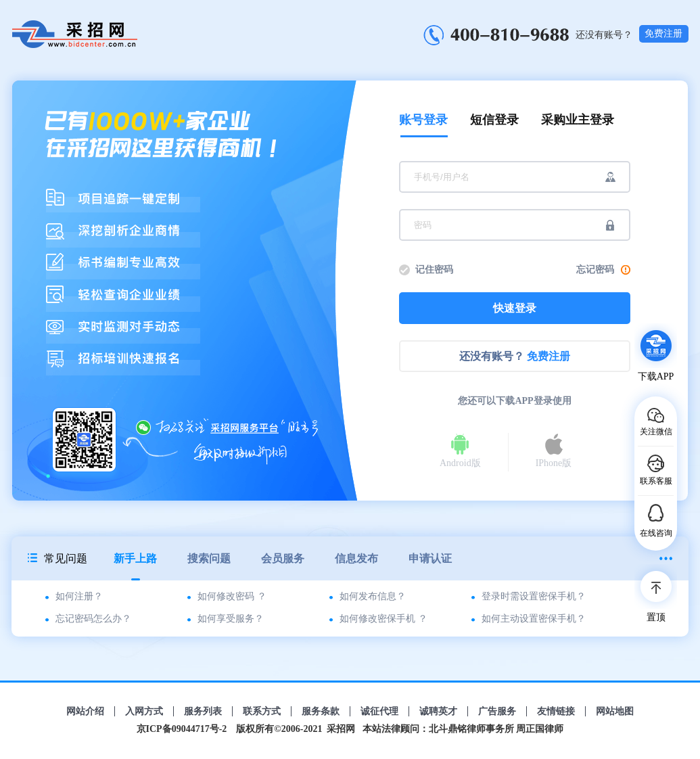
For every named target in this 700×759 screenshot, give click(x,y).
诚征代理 (379, 711)
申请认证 (430, 558)
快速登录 (515, 308)
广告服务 (497, 711)
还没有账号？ (515, 356)
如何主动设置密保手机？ (534, 619)
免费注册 (663, 33)
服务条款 (321, 711)
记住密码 (434, 270)
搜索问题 (209, 558)
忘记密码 (603, 270)
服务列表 (203, 711)
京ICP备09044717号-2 (182, 729)
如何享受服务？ (231, 619)
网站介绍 (85, 711)
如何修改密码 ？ (232, 596)
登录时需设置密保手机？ (534, 596)
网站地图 (615, 711)
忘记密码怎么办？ (93, 619)
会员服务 (283, 558)
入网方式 (144, 711)
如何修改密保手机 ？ (383, 619)
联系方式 (262, 711)
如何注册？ (79, 596)
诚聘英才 (438, 711)
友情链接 (556, 711)
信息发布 (356, 558)
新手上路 (135, 567)
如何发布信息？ (373, 596)
